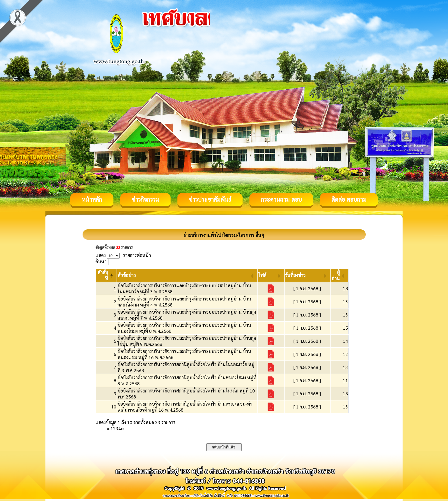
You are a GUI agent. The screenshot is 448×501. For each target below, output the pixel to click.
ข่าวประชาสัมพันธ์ (210, 199)
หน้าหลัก (92, 199)
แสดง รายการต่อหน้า (123, 255)
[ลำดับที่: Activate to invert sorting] (106, 275)
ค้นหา (101, 261)
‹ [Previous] (110, 428)
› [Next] (122, 428)
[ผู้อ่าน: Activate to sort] (340, 275)
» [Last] (123, 428)
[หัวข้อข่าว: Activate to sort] (187, 275)
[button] (127, 275)
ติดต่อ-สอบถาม (349, 199)
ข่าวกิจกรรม (145, 199)
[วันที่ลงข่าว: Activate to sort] (307, 275)
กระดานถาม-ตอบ (281, 199)
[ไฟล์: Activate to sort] (271, 275)
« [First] (108, 428)
